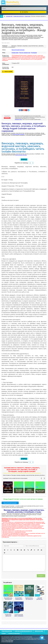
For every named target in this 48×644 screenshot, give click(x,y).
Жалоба (7, 118)
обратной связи (9, 641)
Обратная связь (39, 631)
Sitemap (4, 634)
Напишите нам (18, 119)
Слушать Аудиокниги (14, 634)
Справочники (15, 53)
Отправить (41, 576)
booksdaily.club (12, 3)
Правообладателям (7, 631)
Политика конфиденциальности (23, 631)
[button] (5, 550)
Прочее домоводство (25, 53)
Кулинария (34, 53)
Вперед (24, 159)
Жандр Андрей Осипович (18, 50)
